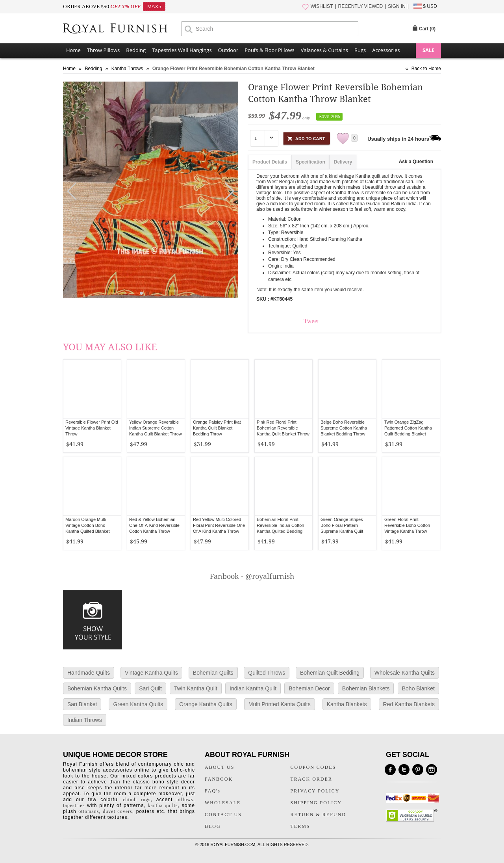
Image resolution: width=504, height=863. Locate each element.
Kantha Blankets (347, 704)
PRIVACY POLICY (315, 791)
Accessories (386, 50)
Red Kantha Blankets (409, 704)
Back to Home (426, 69)
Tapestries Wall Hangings (182, 50)
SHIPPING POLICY (316, 803)
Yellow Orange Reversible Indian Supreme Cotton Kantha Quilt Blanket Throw (156, 428)
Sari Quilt (150, 688)
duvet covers (117, 811)
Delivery (343, 162)
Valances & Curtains (324, 50)
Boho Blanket (418, 688)
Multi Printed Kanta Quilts (280, 704)
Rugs (360, 50)
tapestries (74, 805)
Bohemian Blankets (366, 688)
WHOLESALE (223, 803)
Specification (310, 162)
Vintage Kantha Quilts (151, 673)
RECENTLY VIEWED (361, 6)
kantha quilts (163, 805)
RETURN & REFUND (318, 815)
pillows (185, 800)
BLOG (213, 826)
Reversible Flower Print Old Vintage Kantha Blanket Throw (92, 428)
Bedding (136, 50)
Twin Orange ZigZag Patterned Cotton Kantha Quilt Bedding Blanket (408, 428)
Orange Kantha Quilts (206, 704)
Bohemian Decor (309, 688)
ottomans (89, 811)
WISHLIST (322, 6)
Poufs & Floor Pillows (269, 50)
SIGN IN (397, 6)
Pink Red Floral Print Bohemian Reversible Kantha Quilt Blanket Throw (283, 428)
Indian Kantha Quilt (253, 688)
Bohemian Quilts (213, 673)
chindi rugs (137, 800)
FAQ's (213, 791)
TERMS (300, 826)
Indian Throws (85, 720)
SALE (428, 50)
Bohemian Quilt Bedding (330, 673)
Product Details (270, 162)
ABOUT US (220, 767)
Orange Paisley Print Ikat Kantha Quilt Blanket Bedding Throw (217, 428)
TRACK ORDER (311, 779)
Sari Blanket (82, 704)
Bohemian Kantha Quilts (97, 688)
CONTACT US (223, 815)
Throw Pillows (103, 50)
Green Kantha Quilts (138, 704)
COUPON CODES (313, 767)
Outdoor (228, 50)
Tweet (311, 321)
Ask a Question (416, 162)
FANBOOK (219, 779)
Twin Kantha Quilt (196, 688)
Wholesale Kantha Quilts (405, 673)
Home (73, 50)
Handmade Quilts (89, 673)
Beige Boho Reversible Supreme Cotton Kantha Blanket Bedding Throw (344, 428)
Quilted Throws (267, 673)
